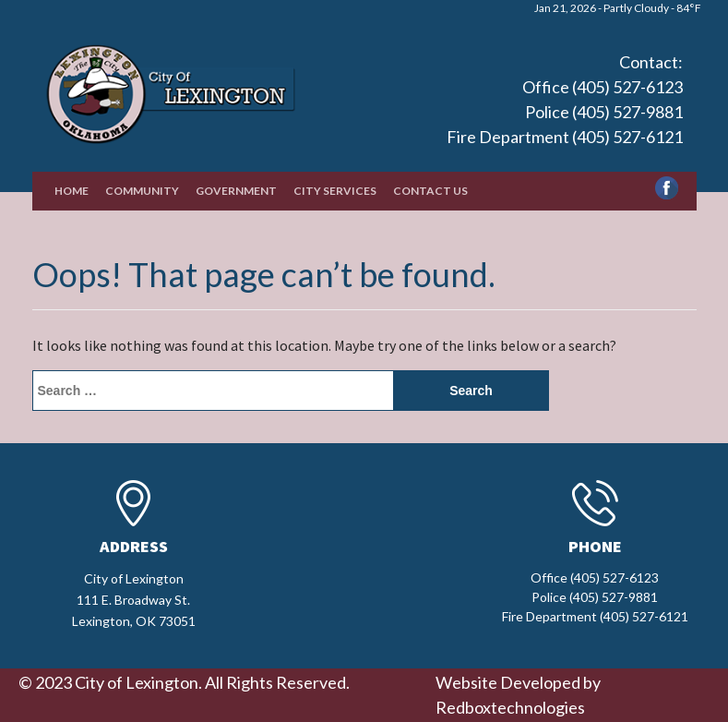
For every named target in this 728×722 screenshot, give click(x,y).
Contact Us (430, 191)
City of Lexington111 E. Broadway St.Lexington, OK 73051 (134, 600)
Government (236, 191)
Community (142, 191)
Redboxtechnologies (510, 707)
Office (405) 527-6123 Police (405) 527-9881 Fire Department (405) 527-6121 (565, 112)
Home (72, 191)
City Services (335, 191)
